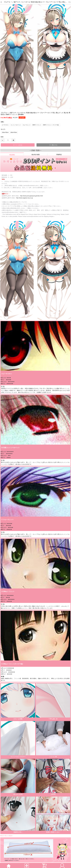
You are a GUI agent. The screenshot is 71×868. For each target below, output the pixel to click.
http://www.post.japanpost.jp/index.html (32, 196)
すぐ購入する (53, 145)
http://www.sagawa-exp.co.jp (24, 198)
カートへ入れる (18, 145)
